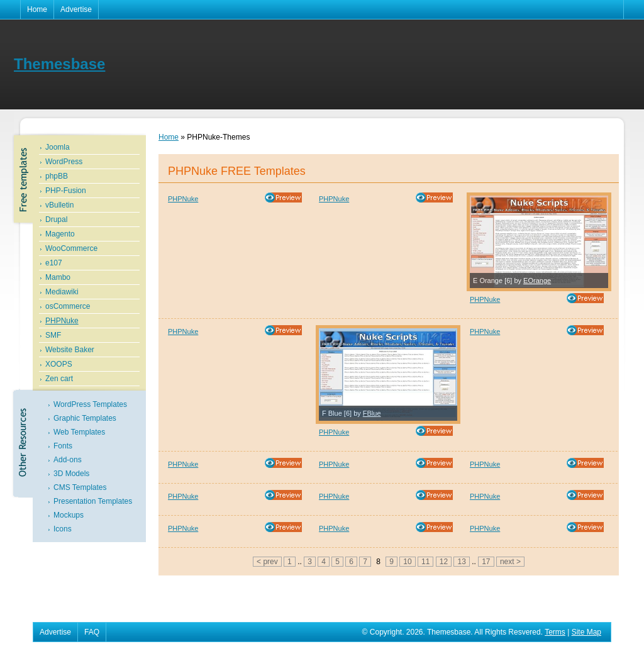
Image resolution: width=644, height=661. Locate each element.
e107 (54, 263)
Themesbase (59, 64)
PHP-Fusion (66, 191)
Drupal (56, 219)
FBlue (372, 413)
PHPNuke (62, 321)
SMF (53, 335)
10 (407, 562)
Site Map (586, 632)
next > (510, 562)
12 (444, 562)
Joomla (58, 147)
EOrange (537, 281)
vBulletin (59, 205)
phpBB (57, 176)
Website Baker (70, 350)
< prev (267, 562)
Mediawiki (62, 292)
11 (425, 562)
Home (37, 9)
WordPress (64, 162)
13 (461, 562)
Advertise (76, 9)
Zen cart (59, 379)
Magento (60, 234)
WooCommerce (71, 248)
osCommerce (68, 306)
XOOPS (59, 364)
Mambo (58, 277)
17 (486, 562)
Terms (555, 632)
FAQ (92, 632)
